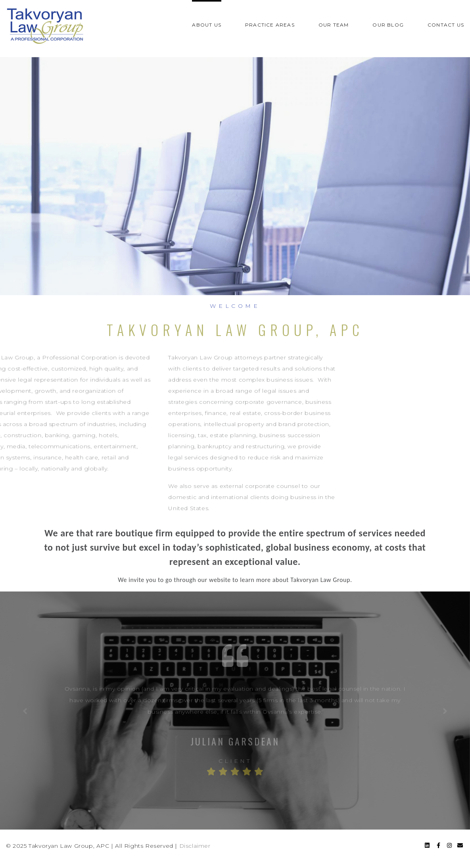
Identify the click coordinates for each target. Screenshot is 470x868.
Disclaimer (195, 846)
